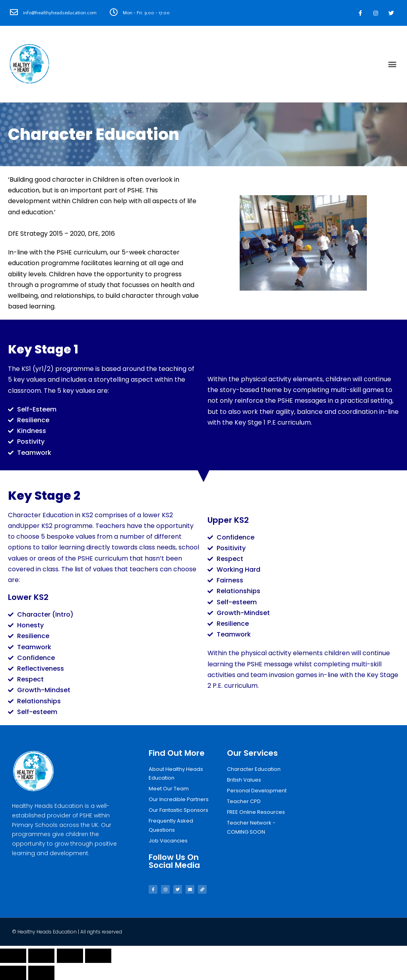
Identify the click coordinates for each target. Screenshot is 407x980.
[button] (392, 64)
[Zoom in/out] (98, 956)
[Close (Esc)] (13, 956)
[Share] (41, 956)
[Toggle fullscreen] (70, 956)
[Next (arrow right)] (41, 973)
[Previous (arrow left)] (13, 973)
